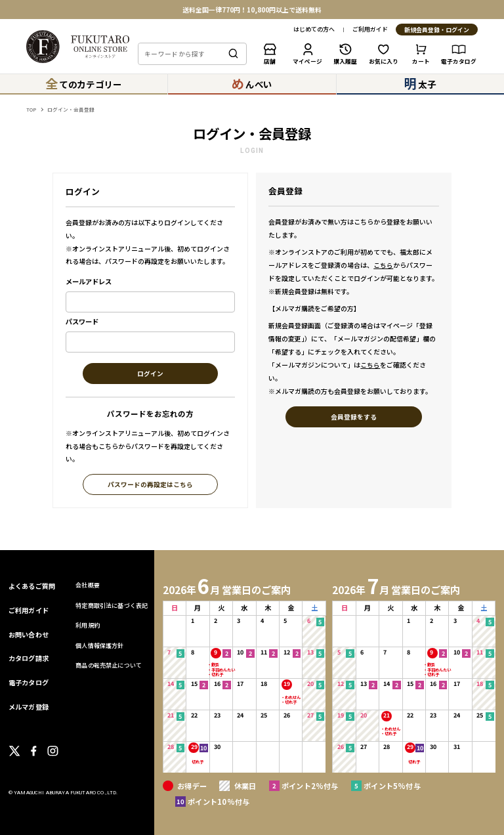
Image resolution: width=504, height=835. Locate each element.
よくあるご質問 (32, 586)
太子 (420, 83)
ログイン (150, 374)
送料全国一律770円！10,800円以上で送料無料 (252, 10)
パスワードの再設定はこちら (150, 485)
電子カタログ (29, 682)
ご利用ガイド (370, 30)
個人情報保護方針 (99, 646)
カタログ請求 (29, 658)
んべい (252, 83)
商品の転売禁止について (109, 665)
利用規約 (88, 625)
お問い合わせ (29, 634)
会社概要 (88, 585)
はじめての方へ (314, 30)
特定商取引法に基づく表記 (112, 606)
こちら (383, 265)
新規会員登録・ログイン (437, 30)
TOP (31, 109)
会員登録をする (354, 417)
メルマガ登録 (29, 707)
